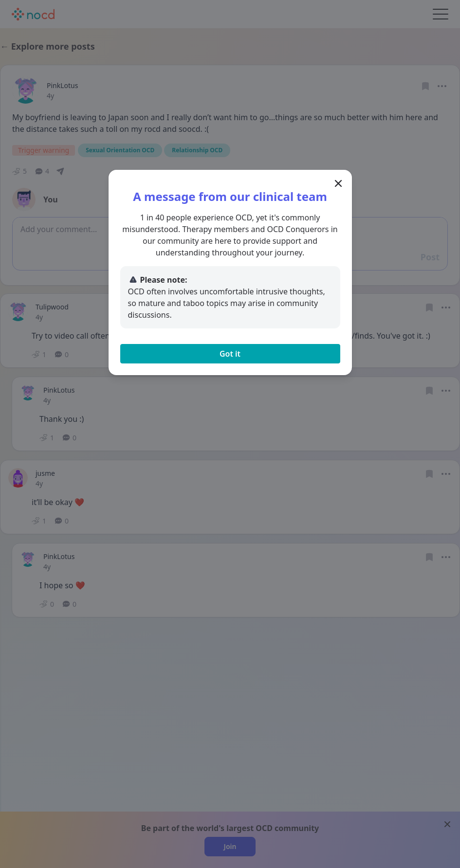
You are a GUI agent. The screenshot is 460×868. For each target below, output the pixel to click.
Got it (230, 354)
